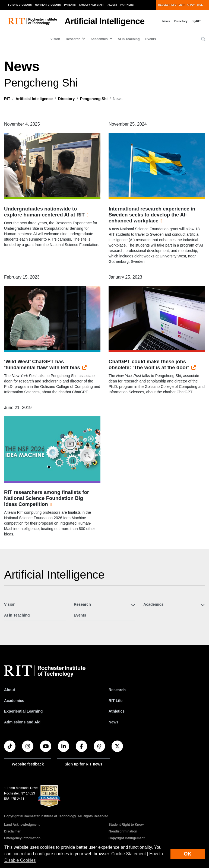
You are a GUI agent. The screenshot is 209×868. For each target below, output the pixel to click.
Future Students (20, 5)
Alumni (112, 5)
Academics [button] (99, 39)
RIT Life (115, 701)
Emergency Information (22, 838)
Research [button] (73, 39)
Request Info (167, 5)
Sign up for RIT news (83, 764)
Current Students (48, 5)
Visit (182, 5)
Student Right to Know (126, 825)
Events (151, 39)
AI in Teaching (129, 39)
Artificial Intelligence (105, 21)
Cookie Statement (129, 854)
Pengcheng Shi (94, 99)
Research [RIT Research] (117, 690)
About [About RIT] (9, 690)
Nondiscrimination (123, 831)
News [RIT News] (114, 722)
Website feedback (28, 764)
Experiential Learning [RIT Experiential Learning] (23, 711)
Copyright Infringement (127, 838)
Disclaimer (12, 831)
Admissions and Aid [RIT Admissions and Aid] (22, 722)
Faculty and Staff (92, 5)
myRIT (196, 21)
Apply (191, 5)
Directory (181, 21)
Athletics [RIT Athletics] (117, 711)
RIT (7, 99)
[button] (203, 39)
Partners (127, 5)
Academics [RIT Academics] (14, 701)
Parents (70, 5)
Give (200, 5)
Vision (55, 39)
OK (188, 854)
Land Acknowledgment (22, 825)
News (166, 21)
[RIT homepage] (33, 21)
